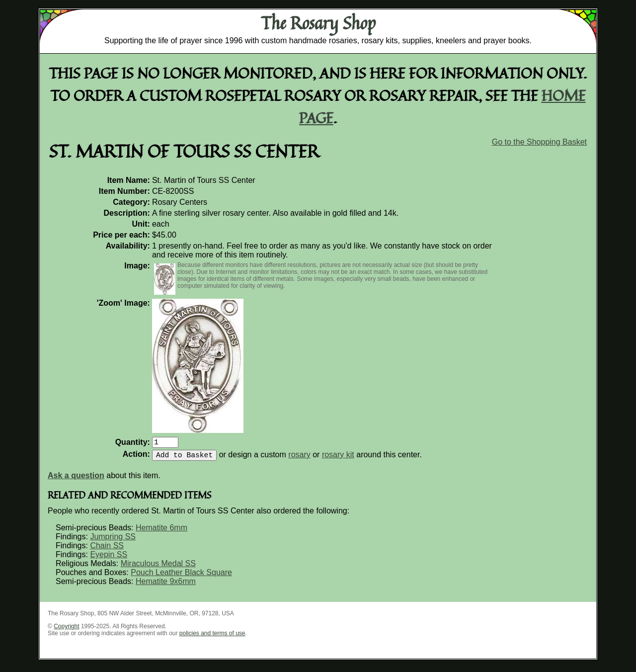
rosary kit (338, 459)
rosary (299, 459)
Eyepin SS (109, 558)
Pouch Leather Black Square (181, 576)
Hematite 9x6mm (166, 585)
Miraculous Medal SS (158, 567)
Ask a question (76, 479)
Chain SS (107, 549)
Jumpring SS (113, 541)
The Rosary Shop (318, 23)
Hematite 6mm (161, 532)
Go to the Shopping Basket (539, 142)
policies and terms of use (212, 637)
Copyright (66, 630)
